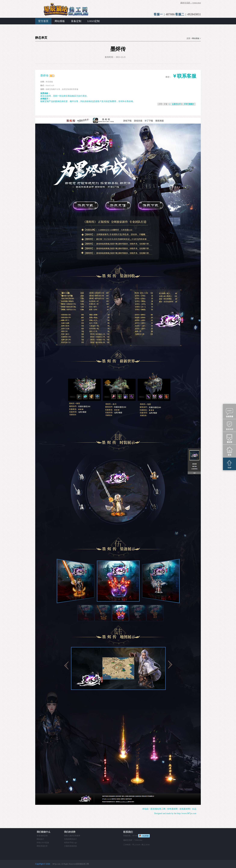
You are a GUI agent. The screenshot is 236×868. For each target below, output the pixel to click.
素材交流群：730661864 (191, 3)
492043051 (194, 14)
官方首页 (43, 21)
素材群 (229, 438)
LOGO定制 (94, 21)
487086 (170, 14)
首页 (229, 451)
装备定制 (76, 21)
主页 (188, 38)
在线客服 (230, 413)
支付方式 (230, 426)
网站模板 (60, 21)
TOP (229, 464)
